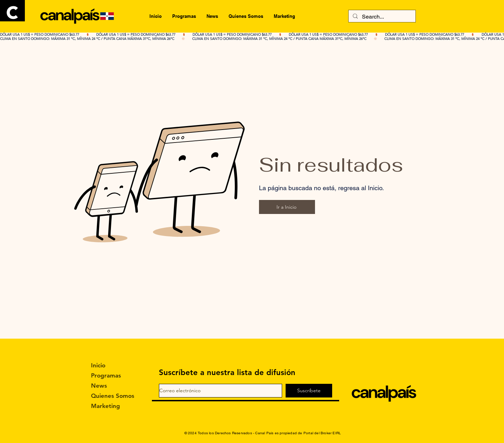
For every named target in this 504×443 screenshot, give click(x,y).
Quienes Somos (110, 396)
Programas (106, 375)
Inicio (98, 365)
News (99, 386)
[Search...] (381, 17)
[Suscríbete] (309, 391)
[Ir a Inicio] (287, 207)
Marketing (106, 406)
